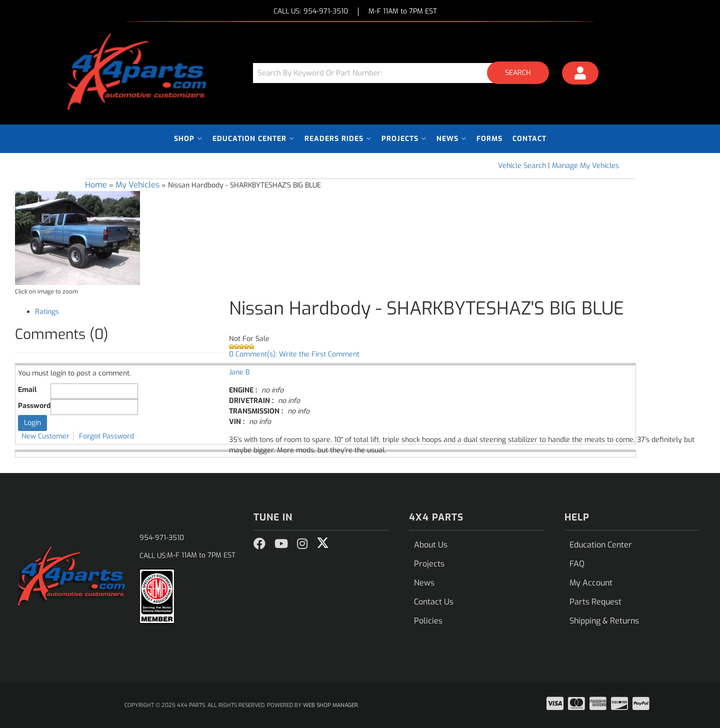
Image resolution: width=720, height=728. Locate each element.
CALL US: (311, 12)
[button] (404, 73)
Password (34, 406)
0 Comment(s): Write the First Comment (294, 354)
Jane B (239, 372)
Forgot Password (106, 436)
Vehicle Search (522, 166)
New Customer (45, 436)
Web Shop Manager (330, 705)
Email (27, 390)
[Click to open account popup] (580, 74)
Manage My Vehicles (585, 166)
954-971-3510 (162, 538)
